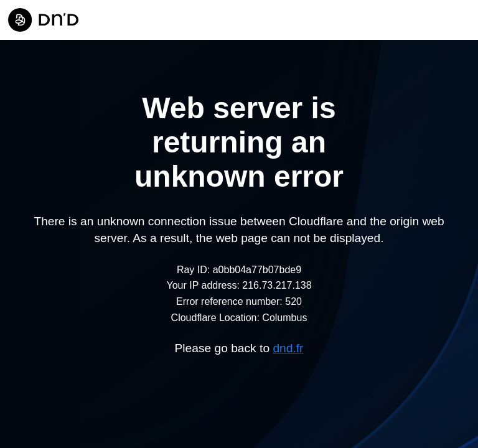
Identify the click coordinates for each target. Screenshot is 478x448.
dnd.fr (288, 348)
